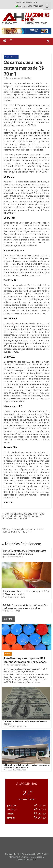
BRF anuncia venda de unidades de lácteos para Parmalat (22, 530)
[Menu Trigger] (47, 6)
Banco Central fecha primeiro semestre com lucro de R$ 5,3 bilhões (25, 552)
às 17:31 (15, 770)
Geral (8, 654)
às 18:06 (16, 665)
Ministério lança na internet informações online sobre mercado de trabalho (25, 607)
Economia (11, 57)
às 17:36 (15, 726)
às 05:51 (18, 78)
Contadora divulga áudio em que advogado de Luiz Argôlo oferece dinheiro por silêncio (23, 516)
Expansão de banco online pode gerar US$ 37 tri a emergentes (26, 592)
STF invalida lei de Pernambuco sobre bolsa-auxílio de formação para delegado (26, 766)
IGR (35, 860)
